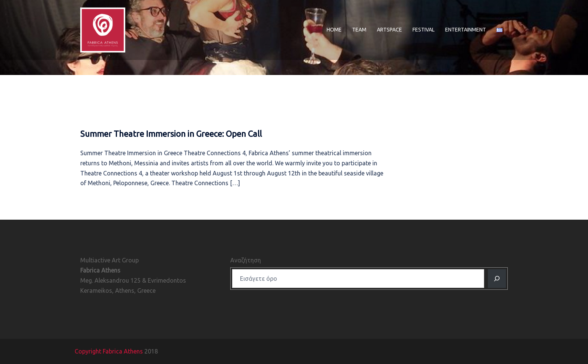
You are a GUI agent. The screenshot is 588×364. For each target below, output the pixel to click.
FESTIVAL (424, 30)
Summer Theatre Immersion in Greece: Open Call (171, 134)
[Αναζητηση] (497, 279)
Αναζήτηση (246, 260)
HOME (334, 30)
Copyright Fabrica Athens (109, 351)
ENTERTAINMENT (466, 30)
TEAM (359, 30)
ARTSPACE (389, 30)
